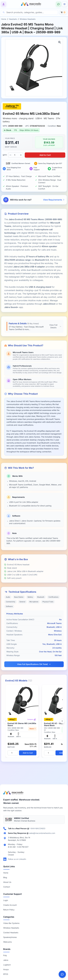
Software (9, 606)
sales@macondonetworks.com (42, 833)
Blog (5, 877)
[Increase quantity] (21, 155)
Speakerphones (10, 937)
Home (4, 19)
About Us (7, 882)
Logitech (7, 965)
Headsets (13, 19)
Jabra (6, 960)
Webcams (7, 942)
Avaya (6, 969)
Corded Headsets (11, 933)
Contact (7, 887)
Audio (8, 597)
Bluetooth (41, 597)
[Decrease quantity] (10, 155)
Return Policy (9, 910)
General (22, 602)
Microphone (34, 602)
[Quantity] (13, 753)
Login (6, 900)
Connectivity (11, 602)
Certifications (53, 597)
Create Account (10, 905)
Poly (5, 955)
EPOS (6, 974)
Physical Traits (48, 602)
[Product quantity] (16, 155)
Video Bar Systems (11, 923)
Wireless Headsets (28, 19)
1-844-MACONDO (37, 828)
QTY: (5, 155)
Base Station (19, 597)
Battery (30, 597)
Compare (32, 719)
